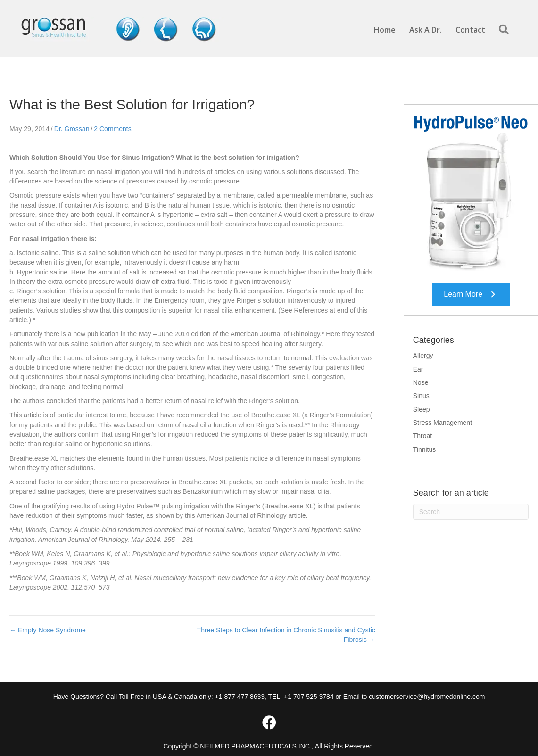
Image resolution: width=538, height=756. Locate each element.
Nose (421, 382)
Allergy (423, 356)
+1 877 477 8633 (240, 697)
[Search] (471, 512)
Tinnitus (425, 449)
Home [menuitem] (385, 30)
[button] (506, 30)
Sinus (421, 396)
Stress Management (443, 423)
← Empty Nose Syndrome (48, 630)
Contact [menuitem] (470, 30)
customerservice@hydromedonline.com (427, 697)
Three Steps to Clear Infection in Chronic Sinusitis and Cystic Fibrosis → (286, 635)
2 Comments (112, 129)
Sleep (422, 409)
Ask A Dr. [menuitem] (426, 30)
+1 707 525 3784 (309, 697)
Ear (418, 369)
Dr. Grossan (72, 129)
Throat (422, 436)
